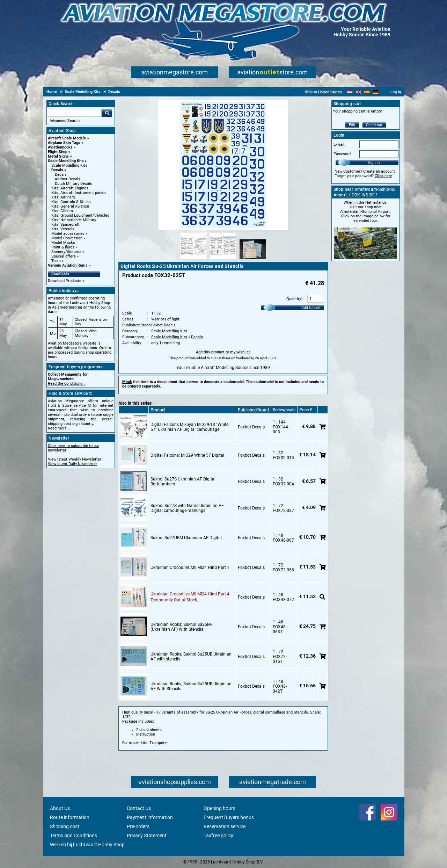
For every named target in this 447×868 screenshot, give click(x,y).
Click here (383, 176)
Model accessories (68, 234)
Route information (70, 817)
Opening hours (219, 808)
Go (107, 113)
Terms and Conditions (74, 836)
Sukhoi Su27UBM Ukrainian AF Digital (186, 538)
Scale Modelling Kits (66, 161)
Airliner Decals (68, 179)
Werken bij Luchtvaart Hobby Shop (87, 845)
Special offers (64, 256)
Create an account (379, 171)
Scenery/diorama (66, 252)
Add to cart (311, 308)
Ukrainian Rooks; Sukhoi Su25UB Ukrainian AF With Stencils (191, 686)
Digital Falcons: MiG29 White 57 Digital (187, 455)
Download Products (65, 281)
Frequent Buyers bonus (229, 817)
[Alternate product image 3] (253, 259)
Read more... (59, 428)
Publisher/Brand (253, 410)
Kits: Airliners (63, 197)
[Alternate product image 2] (223, 259)
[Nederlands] (350, 92)
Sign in (374, 162)
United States (330, 92)
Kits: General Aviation (70, 206)
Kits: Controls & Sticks (71, 202)
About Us (60, 808)
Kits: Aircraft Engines (70, 188)
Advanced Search (65, 121)
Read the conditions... (67, 384)
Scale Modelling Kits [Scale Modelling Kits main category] (69, 165)
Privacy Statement (147, 836)
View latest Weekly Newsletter (75, 459)
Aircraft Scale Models (67, 138)
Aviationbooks (60, 147)
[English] (358, 92)
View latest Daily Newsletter (72, 464)
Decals (57, 170)
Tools (56, 261)
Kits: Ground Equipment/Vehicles (80, 215)
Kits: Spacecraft (65, 225)
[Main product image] (223, 229)
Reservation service (225, 826)
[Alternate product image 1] (193, 259)
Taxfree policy (218, 836)
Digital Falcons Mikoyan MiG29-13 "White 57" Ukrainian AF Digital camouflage (189, 427)
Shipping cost (65, 826)
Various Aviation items (68, 265)
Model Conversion (67, 238)
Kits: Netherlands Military (74, 220)
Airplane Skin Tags (64, 143)
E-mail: (339, 144)
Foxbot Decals (163, 325)
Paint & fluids (63, 247)
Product (158, 410)
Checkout (374, 125)
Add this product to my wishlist (223, 352)
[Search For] (75, 113)
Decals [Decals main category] (61, 175)
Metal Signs (58, 156)
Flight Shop (58, 152)
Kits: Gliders (62, 211)
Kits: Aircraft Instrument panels (79, 193)
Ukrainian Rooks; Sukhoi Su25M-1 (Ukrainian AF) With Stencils (182, 627)
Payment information (150, 817)
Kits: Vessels (63, 229)
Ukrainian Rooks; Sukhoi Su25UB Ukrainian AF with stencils (191, 657)
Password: (343, 154)
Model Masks (63, 243)
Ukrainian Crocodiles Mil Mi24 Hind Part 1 (190, 567)
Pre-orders (138, 826)
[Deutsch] (376, 92)
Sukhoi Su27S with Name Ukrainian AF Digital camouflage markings (187, 508)
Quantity (294, 299)
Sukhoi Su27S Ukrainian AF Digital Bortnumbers (183, 482)
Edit (352, 125)
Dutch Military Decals (74, 184)
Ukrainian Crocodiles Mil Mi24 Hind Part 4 (190, 594)
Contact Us (139, 808)
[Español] (367, 92)
